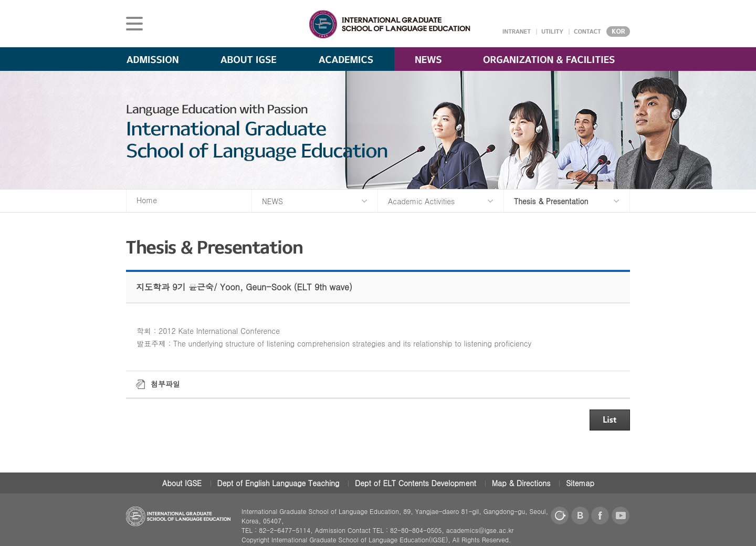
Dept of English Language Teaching (279, 483)
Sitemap (580, 483)
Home (147, 200)
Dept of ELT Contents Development (416, 483)
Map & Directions (521, 483)
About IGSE (182, 483)
